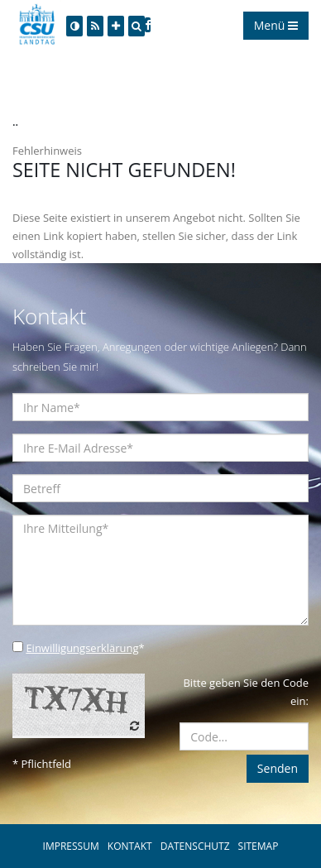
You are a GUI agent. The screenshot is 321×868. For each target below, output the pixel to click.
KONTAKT (130, 846)
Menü (276, 25)
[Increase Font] (116, 26)
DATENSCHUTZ (195, 846)
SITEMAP (259, 846)
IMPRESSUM (71, 846)
